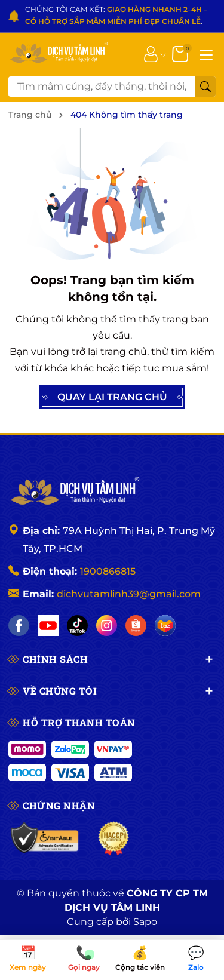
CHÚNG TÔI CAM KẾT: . (116, 15)
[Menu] (206, 54)
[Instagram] (107, 626)
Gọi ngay (84, 959)
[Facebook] (19, 626)
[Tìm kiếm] (205, 87)
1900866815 (108, 571)
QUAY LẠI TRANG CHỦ (112, 397)
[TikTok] (77, 626)
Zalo (196, 959)
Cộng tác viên (140, 959)
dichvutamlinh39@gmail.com (129, 594)
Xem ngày (28, 959)
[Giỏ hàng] (181, 53)
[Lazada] (165, 626)
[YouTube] (48, 626)
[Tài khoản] (151, 53)
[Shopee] (136, 626)
